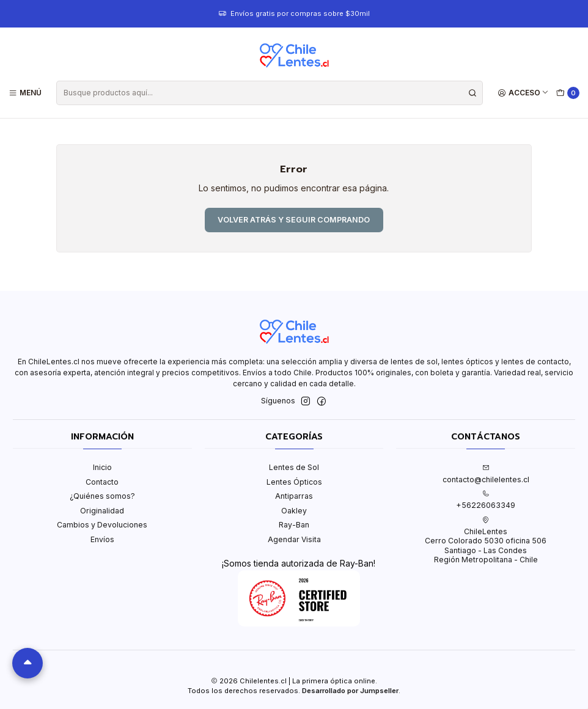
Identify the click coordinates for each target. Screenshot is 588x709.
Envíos (102, 539)
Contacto (102, 482)
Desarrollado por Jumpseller (350, 691)
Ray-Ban (294, 525)
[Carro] (568, 93)
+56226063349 (486, 500)
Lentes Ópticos (294, 482)
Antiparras (294, 496)
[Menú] (25, 93)
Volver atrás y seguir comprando (294, 220)
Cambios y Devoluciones (102, 525)
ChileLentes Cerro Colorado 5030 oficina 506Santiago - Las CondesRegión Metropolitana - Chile (486, 540)
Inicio (102, 467)
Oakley (294, 511)
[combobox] (269, 93)
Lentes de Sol (294, 467)
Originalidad (102, 511)
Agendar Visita (294, 539)
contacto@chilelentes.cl (486, 474)
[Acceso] (524, 93)
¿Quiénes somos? (102, 496)
